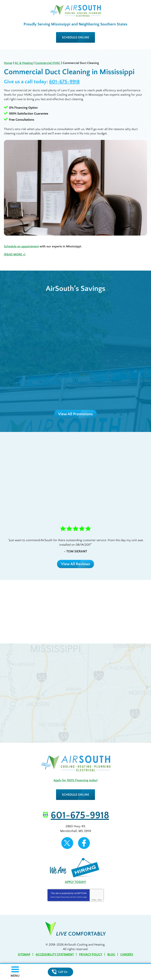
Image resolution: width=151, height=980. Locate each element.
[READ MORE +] (15, 254)
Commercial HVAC (48, 63)
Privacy (94, 900)
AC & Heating (24, 63)
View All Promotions (75, 414)
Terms (100, 900)
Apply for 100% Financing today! (75, 780)
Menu (15, 976)
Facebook (84, 843)
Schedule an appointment (21, 246)
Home (8, 63)
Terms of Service (77, 897)
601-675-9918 (64, 82)
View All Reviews (75, 564)
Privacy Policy (65, 897)
